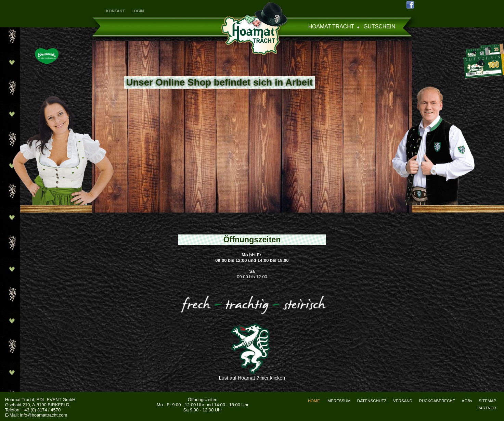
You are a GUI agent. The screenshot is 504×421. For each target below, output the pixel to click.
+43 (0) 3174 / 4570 (41, 410)
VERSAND (403, 401)
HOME (314, 401)
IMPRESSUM (339, 401)
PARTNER (487, 408)
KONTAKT (115, 11)
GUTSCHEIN (379, 27)
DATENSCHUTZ (372, 401)
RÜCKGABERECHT (437, 401)
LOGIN (138, 11)
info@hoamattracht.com (44, 415)
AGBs (467, 401)
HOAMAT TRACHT (331, 27)
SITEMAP (487, 401)
